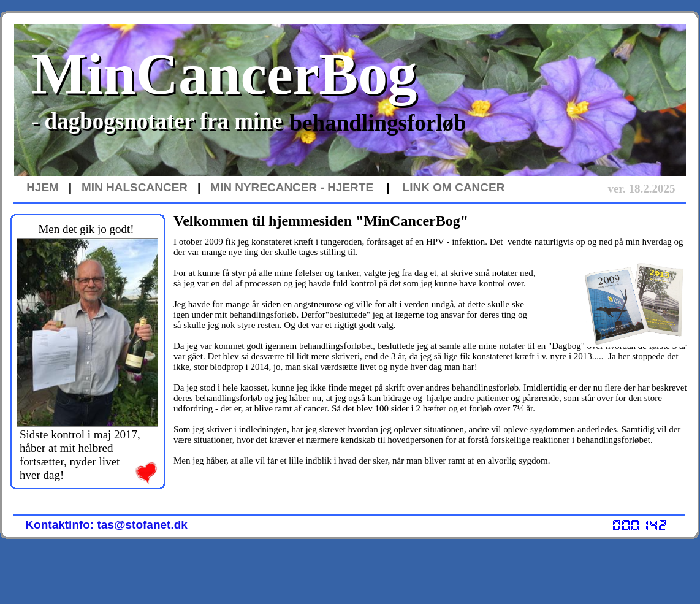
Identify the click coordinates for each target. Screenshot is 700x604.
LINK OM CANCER (454, 187)
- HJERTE (345, 187)
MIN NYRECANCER (264, 187)
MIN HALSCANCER (135, 187)
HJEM (43, 187)
